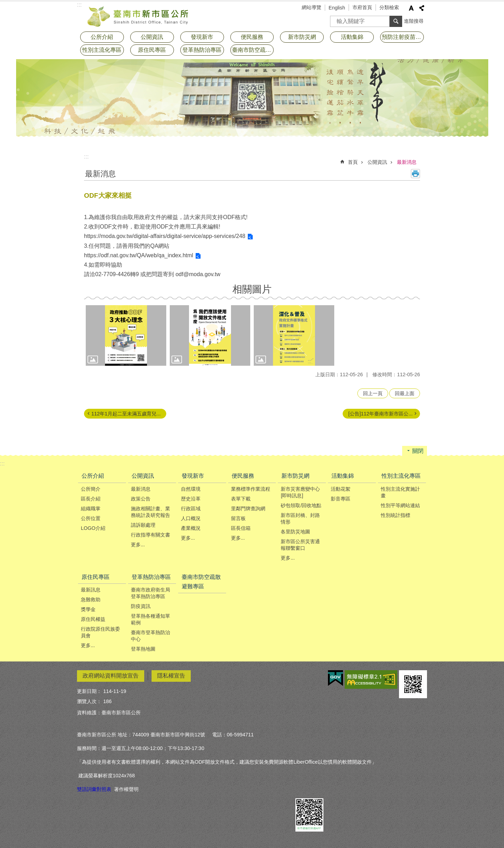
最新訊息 (91, 590)
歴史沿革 (191, 499)
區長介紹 (91, 499)
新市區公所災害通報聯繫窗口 (300, 545)
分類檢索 (389, 7)
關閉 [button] (418, 451)
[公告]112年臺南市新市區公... (380, 414)
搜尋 (336, 19)
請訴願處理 (143, 525)
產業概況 (191, 528)
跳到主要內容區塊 (4, 4)
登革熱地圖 (143, 649)
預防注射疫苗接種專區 (403, 37)
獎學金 (88, 609)
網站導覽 (311, 7)
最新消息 (407, 162)
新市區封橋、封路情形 (300, 518)
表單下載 (241, 499)
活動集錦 (352, 37)
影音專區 (341, 499)
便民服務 (252, 37)
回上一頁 (373, 393)
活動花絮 (341, 489)
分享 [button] (422, 8)
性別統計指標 (395, 515)
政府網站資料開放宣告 (111, 676)
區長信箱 (241, 528)
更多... (138, 545)
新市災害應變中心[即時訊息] (300, 492)
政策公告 (141, 499)
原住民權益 (93, 619)
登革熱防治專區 (202, 50)
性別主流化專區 (102, 50)
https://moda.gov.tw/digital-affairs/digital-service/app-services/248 (165, 236)
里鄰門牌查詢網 (248, 509)
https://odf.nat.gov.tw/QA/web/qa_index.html (139, 255)
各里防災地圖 (295, 532)
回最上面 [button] (405, 393)
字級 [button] (411, 8)
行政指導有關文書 (150, 535)
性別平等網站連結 (400, 505)
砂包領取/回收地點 (301, 505)
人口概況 (191, 518)
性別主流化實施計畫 (400, 492)
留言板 (238, 518)
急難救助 (91, 600)
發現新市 (202, 37)
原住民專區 (152, 50)
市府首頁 (362, 7)
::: (86, 157)
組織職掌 (91, 509)
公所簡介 (91, 489)
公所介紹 (102, 37)
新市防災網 (302, 37)
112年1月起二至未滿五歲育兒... (126, 414)
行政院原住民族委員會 (100, 632)
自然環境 (191, 489)
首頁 (353, 162)
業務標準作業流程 (251, 489)
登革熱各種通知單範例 (150, 619)
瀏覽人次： (89, 701)
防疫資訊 (141, 606)
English (337, 8)
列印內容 (415, 174)
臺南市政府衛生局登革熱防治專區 (150, 593)
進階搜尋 (414, 21)
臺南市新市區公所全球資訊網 (138, 16)
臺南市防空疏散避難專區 (253, 50)
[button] (126, 335)
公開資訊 (152, 37)
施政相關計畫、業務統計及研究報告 (150, 512)
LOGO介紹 (93, 528)
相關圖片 (252, 289)
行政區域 (191, 509)
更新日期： (89, 691)
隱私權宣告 (171, 676)
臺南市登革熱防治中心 (150, 636)
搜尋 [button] (396, 21)
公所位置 (91, 518)
